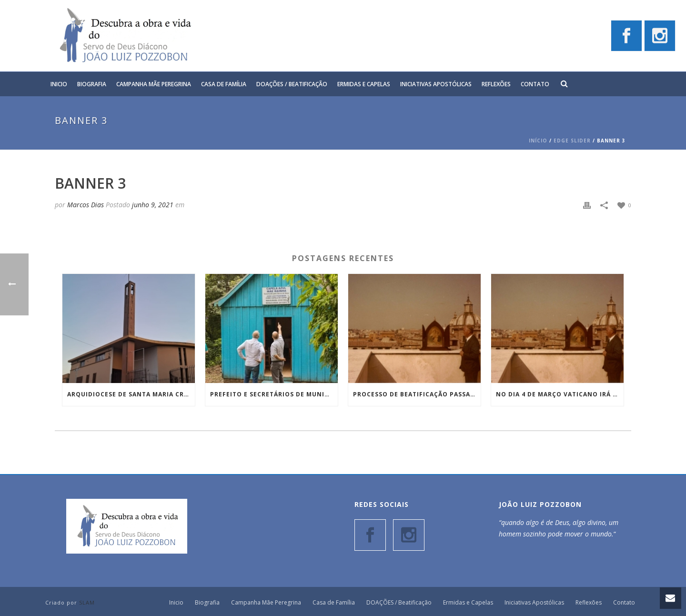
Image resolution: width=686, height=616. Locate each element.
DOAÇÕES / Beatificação (292, 84)
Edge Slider (572, 141)
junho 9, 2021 (153, 205)
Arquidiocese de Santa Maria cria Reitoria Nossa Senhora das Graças (131, 394)
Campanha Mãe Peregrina (154, 84)
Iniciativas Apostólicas (436, 84)
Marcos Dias (86, 205)
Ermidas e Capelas (364, 84)
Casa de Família (224, 84)
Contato (535, 84)
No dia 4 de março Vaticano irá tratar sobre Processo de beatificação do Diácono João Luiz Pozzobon (560, 394)
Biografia (92, 84)
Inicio (59, 84)
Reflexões (496, 84)
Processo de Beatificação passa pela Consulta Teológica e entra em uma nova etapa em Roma (417, 394)
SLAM (87, 602)
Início (538, 141)
